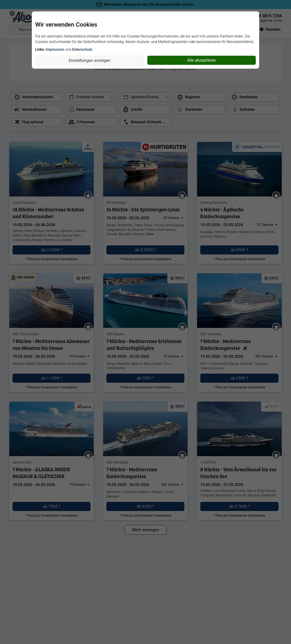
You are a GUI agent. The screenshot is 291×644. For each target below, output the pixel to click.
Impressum (55, 49)
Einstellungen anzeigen (90, 60)
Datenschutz (82, 49)
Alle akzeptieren (202, 60)
